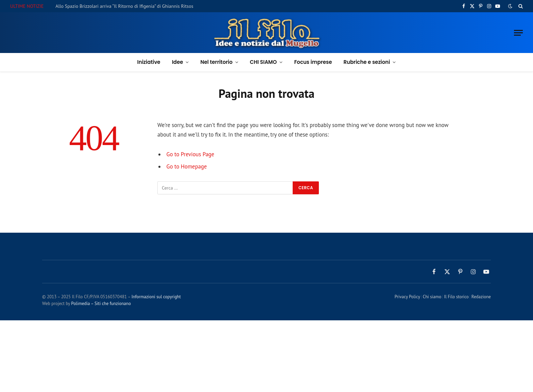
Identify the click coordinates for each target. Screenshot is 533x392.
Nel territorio (216, 62)
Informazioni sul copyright (156, 297)
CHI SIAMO (263, 62)
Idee (178, 62)
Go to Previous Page (191, 154)
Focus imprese (313, 62)
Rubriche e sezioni (367, 62)
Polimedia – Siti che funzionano (101, 304)
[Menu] (518, 33)
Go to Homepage (187, 166)
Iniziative (149, 62)
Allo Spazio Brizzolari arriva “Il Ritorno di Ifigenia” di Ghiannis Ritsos (124, 6)
